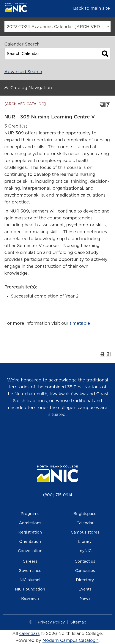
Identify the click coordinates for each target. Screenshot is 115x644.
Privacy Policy (51, 622)
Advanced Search (23, 72)
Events (85, 589)
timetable (80, 323)
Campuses (85, 571)
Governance (30, 571)
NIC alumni (30, 580)
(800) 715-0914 (58, 495)
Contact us (85, 562)
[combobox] (57, 27)
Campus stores (85, 532)
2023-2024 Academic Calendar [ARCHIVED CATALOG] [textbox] (59, 27)
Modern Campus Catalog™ (71, 641)
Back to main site (91, 8)
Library (85, 542)
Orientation (30, 542)
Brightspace (85, 514)
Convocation (30, 551)
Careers (30, 562)
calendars (29, 634)
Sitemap (78, 622)
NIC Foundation (30, 589)
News (85, 599)
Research (30, 599)
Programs (30, 514)
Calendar (85, 523)
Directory (85, 580)
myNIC (85, 551)
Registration (30, 532)
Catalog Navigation (31, 88)
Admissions (30, 523)
